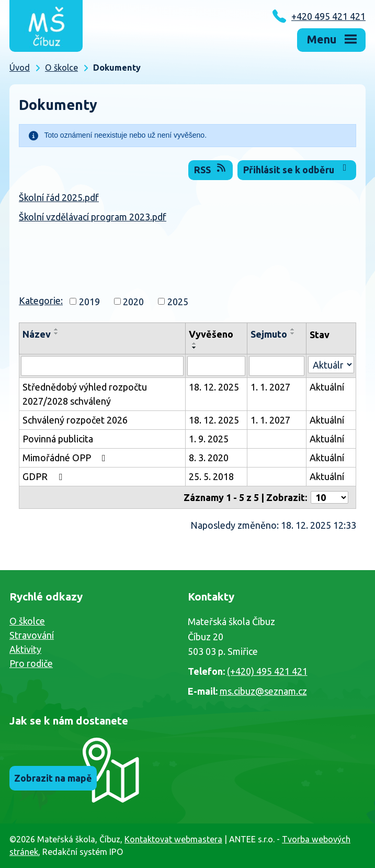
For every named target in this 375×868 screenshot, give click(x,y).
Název (37, 334)
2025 (178, 301)
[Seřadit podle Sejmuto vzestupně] (293, 329)
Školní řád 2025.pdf (59, 197)
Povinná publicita (58, 439)
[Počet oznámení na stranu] (329, 497)
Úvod (20, 68)
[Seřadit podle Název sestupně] (56, 333)
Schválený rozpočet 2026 (75, 420)
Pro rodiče (31, 663)
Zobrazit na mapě (53, 778)
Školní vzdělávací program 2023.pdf (93, 217)
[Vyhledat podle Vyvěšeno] (216, 366)
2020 (133, 301)
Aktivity (25, 649)
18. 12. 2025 (214, 387)
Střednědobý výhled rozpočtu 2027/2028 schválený (85, 394)
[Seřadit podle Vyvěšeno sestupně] (195, 348)
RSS (211, 169)
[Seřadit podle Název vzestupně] (56, 329)
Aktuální (327, 387)
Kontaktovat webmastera (173, 839)
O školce (61, 68)
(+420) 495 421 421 (267, 671)
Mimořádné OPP (66, 458)
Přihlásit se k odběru (297, 169)
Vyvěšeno (211, 334)
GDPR (44, 476)
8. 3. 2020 (209, 458)
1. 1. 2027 (270, 387)
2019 (89, 301)
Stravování (32, 635)
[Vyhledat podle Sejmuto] (277, 366)
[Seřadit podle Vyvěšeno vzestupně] (195, 343)
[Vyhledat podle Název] (102, 366)
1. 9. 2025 (209, 439)
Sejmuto (269, 334)
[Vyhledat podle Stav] (331, 365)
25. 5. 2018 (211, 476)
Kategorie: (41, 301)
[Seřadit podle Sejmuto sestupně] (293, 333)
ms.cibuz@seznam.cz (263, 691)
